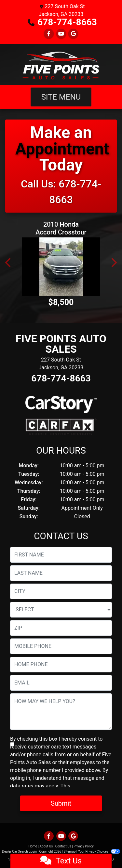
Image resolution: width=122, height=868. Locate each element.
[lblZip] (61, 628)
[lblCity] (61, 591)
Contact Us (63, 846)
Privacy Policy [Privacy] (84, 846)
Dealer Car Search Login (19, 852)
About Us (46, 846)
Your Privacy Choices (99, 852)
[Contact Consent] (12, 744)
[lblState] (61, 610)
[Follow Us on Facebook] (49, 34)
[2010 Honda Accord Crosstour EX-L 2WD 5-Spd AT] (61, 267)
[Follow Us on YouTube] (61, 34)
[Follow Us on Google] (73, 34)
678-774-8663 (67, 22)
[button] (8, 263)
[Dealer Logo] (61, 64)
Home (33, 846)
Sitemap (69, 852)
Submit (61, 803)
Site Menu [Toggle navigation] (61, 97)
